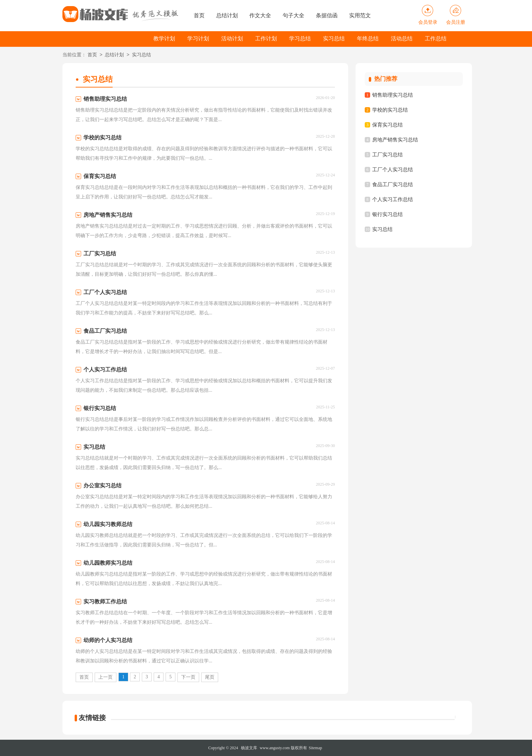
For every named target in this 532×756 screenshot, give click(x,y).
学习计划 (198, 38)
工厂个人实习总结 (393, 170)
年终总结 (368, 38)
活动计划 (232, 38)
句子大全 (293, 15)
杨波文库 (249, 748)
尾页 (210, 677)
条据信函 (327, 15)
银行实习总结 (387, 214)
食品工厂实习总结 (393, 185)
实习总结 (334, 38)
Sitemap (315, 748)
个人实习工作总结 (393, 199)
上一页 (106, 677)
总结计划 (227, 15)
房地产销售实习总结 (395, 140)
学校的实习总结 (390, 110)
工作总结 (436, 38)
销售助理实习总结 (393, 95)
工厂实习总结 (387, 155)
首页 (199, 15)
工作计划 (266, 38)
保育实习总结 (387, 125)
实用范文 (360, 15)
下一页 (188, 677)
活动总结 (402, 38)
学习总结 (300, 38)
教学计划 (164, 38)
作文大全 (260, 15)
